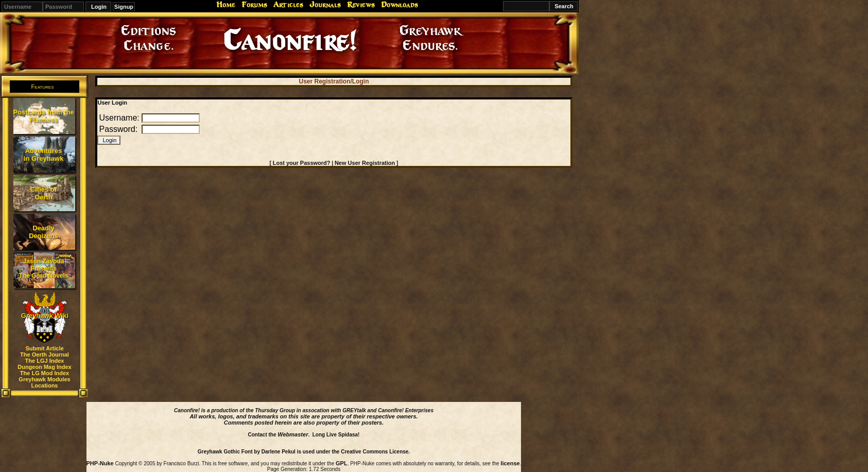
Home (226, 5)
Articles (288, 5)
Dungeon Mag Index (45, 367)
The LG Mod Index (45, 373)
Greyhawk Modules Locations (44, 382)
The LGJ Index (45, 361)
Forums (254, 5)
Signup (124, 7)
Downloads (400, 5)
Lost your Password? (302, 163)
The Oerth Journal (45, 355)
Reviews (361, 5)
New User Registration (365, 163)
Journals (325, 5)
